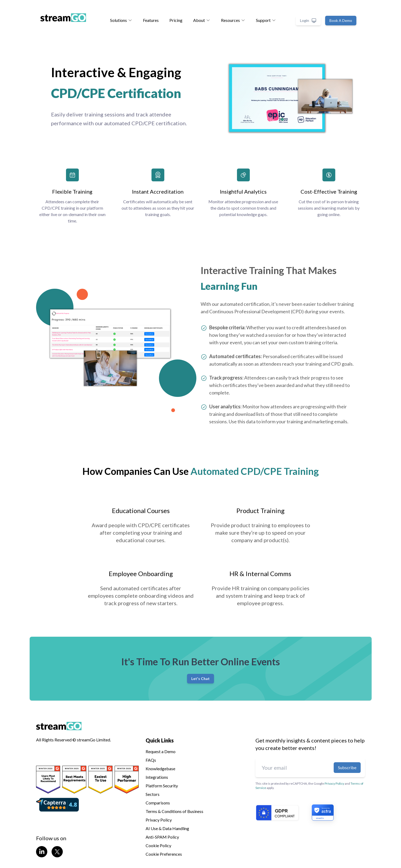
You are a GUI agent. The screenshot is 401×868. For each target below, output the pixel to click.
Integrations (157, 777)
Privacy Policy (159, 820)
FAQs (151, 760)
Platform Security (162, 786)
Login (308, 21)
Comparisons (158, 803)
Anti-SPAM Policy (162, 837)
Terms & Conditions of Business (174, 811)
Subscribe (347, 767)
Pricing (176, 20)
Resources (233, 20)
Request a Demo (161, 751)
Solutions (121, 20)
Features (151, 20)
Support (266, 20)
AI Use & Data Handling (167, 828)
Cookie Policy (158, 845)
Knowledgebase (160, 769)
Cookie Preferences (164, 854)
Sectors (153, 794)
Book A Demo (341, 20)
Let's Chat (200, 679)
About (202, 20)
